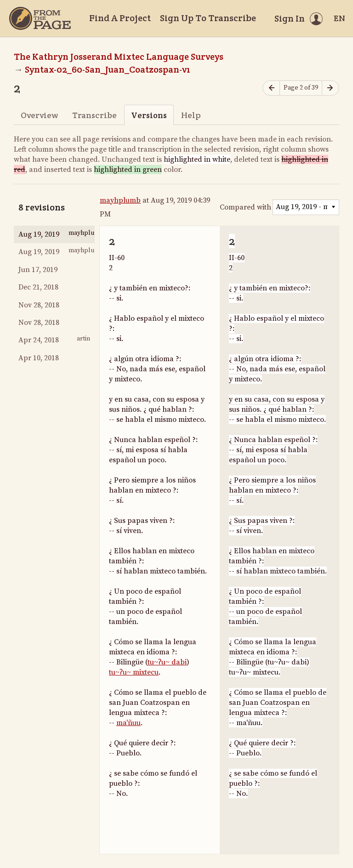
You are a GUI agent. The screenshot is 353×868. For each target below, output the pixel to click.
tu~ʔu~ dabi (167, 662)
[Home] (40, 18)
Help (191, 115)
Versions (149, 115)
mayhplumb (120, 200)
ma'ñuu (128, 723)
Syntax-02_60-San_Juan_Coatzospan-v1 (108, 69)
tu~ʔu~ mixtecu (134, 672)
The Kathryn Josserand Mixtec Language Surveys (119, 57)
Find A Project (120, 18)
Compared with (245, 207)
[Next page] (330, 88)
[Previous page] (271, 88)
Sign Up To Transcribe (208, 18)
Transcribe (94, 115)
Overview (39, 115)
